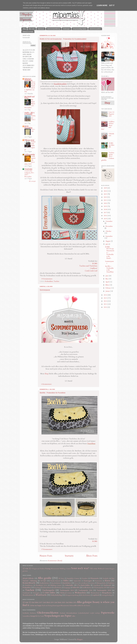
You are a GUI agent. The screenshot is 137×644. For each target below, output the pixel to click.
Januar (108, 291)
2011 (106, 304)
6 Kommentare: (47, 384)
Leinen (92, 583)
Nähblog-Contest (65, 569)
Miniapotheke (101, 583)
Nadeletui (111, 583)
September (109, 236)
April (108, 282)
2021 (106, 200)
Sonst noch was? (80, 568)
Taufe (42, 616)
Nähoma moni (29, 140)
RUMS (95, 264)
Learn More (102, 5)
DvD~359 (33, 130)
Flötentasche (95, 578)
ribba (74, 616)
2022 (106, 197)
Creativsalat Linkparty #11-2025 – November (29, 174)
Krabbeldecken (45, 583)
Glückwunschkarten (48, 613)
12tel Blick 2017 (37, 602)
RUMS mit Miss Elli (111, 145)
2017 (106, 213)
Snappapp (67, 588)
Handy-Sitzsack (55, 581)
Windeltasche (41, 595)
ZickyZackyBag (56, 595)
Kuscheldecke (56, 583)
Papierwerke (108, 613)
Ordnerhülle (69, 585)
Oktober (108, 231)
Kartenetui (99, 581)
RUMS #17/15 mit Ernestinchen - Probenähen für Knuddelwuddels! (63, 39)
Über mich (32, 29)
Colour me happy (36, 605)
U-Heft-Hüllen (49, 593)
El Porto (61, 578)
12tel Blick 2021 (71, 602)
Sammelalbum (26, 616)
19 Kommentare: (47, 279)
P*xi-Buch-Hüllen (84, 585)
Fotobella (106, 578)
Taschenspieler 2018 (104, 590)
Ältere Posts (92, 556)
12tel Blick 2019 (48, 602)
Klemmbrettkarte (72, 613)
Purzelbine (91, 444)
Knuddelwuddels (60, 84)
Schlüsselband (47, 588)
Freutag (48, 569)
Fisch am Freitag (47, 606)
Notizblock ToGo (42, 585)
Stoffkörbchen (87, 588)
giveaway (25, 571)
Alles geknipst (84, 602)
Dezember (109, 221)
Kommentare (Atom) (55, 561)
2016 (106, 216)
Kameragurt (88, 581)
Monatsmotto (55, 569)
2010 (106, 307)
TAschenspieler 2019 (100, 588)
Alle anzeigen (32, 181)
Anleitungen (66, 29)
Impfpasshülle (77, 581)
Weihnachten (80, 593)
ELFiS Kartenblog (28, 127)
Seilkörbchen (57, 588)
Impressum (41, 29)
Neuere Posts (46, 556)
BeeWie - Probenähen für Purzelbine (53, 393)
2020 (106, 203)
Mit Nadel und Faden (29, 97)
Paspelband (97, 585)
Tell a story (94, 569)
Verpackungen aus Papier (58, 616)
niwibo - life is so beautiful (29, 113)
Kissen (108, 581)
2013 (106, 298)
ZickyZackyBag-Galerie (80, 29)
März (108, 285)
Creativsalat (28, 169)
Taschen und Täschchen (88, 266)
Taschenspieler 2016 (85, 590)
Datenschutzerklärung (54, 29)
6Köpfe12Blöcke (28, 578)
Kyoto (76, 583)
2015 (106, 219)
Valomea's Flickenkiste (28, 80)
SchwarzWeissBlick (76, 606)
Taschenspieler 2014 (67, 590)
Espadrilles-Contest (73, 578)
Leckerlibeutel (84, 583)
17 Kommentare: (47, 549)
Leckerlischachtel (84, 613)
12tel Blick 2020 (60, 602)
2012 (106, 301)
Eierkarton (33, 613)
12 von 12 (27, 569)
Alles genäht (45, 578)
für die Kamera (86, 595)
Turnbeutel (26, 593)
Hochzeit (63, 613)
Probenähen (49, 281)
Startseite (69, 556)
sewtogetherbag (107, 595)
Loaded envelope (95, 613)
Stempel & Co (35, 616)
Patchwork (107, 585)
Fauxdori (85, 578)
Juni (107, 276)
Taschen (56, 281)
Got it (112, 5)
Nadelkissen (29, 585)
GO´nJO (43, 581)
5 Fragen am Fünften (38, 569)
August (108, 241)
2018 (106, 209)
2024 (106, 191)
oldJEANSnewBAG (95, 29)
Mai (107, 279)
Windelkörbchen (28, 595)
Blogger (80, 639)
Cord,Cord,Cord (91, 271)
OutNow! (94, 268)
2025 (106, 188)
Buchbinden (26, 613)
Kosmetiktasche (29, 583)
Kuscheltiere (67, 583)
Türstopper (36, 593)
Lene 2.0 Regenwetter (111, 114)
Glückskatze (111, 135)
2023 (106, 194)
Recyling (37, 588)
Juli (107, 244)
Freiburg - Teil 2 (33, 118)
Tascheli (112, 588)
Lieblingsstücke (30, 155)
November (109, 226)
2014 (106, 295)
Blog (24, 29)
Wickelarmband (95, 593)
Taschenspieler (48, 590)
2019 (106, 206)
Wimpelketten (107, 593)
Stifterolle (76, 587)
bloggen (112, 569)
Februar (108, 288)
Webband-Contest (104, 569)
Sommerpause (45, 290)
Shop (47, 374)
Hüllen (66, 581)
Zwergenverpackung (72, 595)
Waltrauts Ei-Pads (28, 32)
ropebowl (96, 595)
